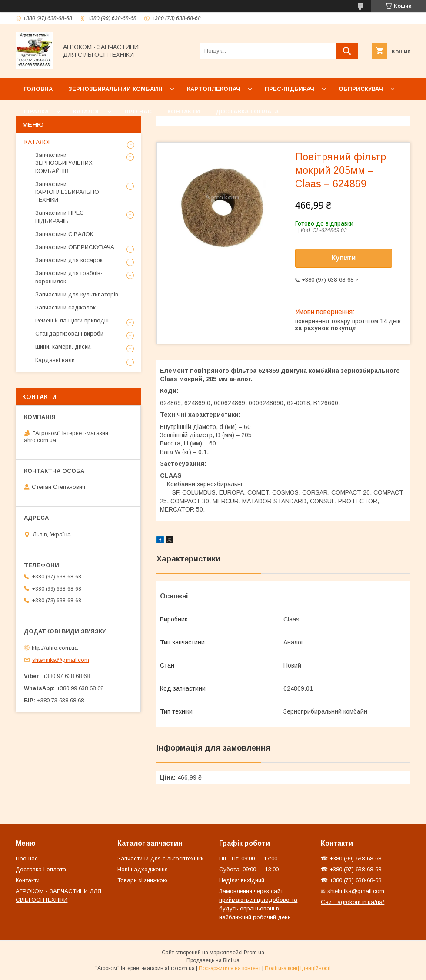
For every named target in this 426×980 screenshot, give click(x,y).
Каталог (87, 111)
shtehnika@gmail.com (61, 660)
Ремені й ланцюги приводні (72, 321)
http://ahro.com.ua (55, 647)
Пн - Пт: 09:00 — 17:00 (248, 859)
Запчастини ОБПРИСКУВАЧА (75, 247)
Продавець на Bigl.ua (213, 960)
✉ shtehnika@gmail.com (353, 891)
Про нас (138, 111)
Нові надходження (143, 869)
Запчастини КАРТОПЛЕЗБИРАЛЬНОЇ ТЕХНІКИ (68, 192)
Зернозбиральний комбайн (115, 89)
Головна (38, 89)
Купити (344, 258)
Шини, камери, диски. (63, 347)
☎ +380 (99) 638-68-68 (351, 859)
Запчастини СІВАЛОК (64, 234)
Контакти (184, 111)
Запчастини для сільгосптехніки (161, 859)
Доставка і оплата (247, 111)
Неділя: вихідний (242, 880)
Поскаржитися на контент (230, 968)
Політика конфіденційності (298, 968)
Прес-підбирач (290, 89)
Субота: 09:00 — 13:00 (249, 869)
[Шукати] (347, 51)
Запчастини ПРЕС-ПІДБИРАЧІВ (61, 217)
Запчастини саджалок (65, 307)
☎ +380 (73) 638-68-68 (351, 880)
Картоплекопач (214, 89)
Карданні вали (55, 360)
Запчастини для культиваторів (77, 294)
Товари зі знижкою (142, 880)
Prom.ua (254, 953)
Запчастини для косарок (69, 260)
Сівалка (36, 111)
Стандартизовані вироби (69, 334)
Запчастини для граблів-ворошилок (69, 277)
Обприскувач (361, 89)
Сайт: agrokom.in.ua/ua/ (353, 902)
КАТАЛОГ (38, 142)
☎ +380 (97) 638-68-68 (351, 869)
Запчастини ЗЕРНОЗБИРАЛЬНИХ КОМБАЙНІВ (64, 163)
